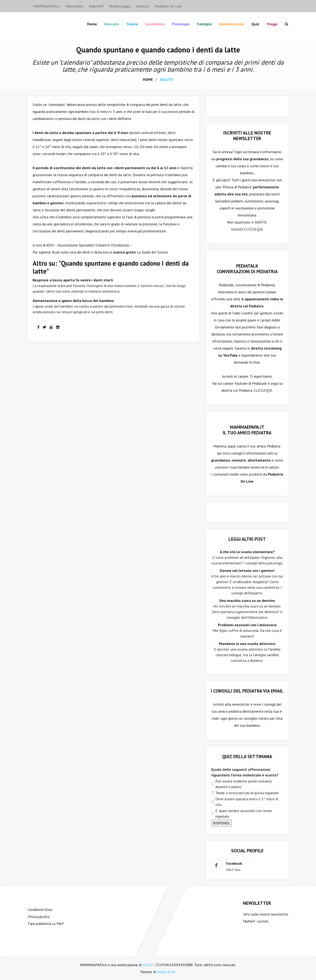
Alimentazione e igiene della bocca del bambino (73, 301)
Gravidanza (155, 24)
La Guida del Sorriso (152, 252)
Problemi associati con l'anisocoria (247, 625)
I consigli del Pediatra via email (247, 691)
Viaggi (272, 24)
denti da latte (120, 175)
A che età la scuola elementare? (247, 552)
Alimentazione (232, 24)
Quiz (255, 24)
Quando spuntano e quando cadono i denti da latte (158, 50)
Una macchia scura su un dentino (247, 600)
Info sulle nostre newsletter (266, 914)
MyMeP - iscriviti (256, 921)
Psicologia (181, 24)
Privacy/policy (39, 917)
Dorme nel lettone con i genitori (247, 570)
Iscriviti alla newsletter (231, 704)
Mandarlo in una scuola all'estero (247, 644)
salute (166, 79)
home (148, 79)
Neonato (112, 24)
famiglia (204, 24)
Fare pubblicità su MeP (46, 924)
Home (92, 24)
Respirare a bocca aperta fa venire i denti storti (73, 280)
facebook (234, 863)
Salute (132, 24)
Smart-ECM (166, 972)
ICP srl (148, 965)
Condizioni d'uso (40, 909)
